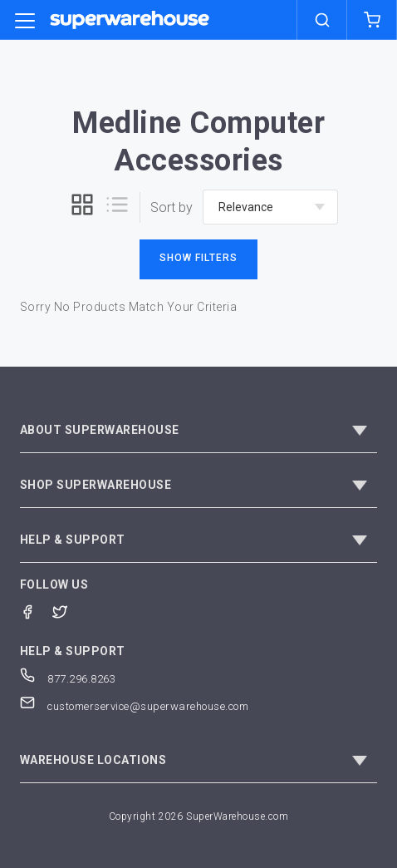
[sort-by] (270, 207)
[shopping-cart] (372, 20)
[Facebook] (36, 611)
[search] (322, 20)
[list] (117, 207)
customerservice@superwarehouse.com (135, 706)
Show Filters (198, 258)
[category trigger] (25, 22)
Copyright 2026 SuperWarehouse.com (199, 816)
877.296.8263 (68, 679)
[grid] (82, 207)
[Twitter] (69, 611)
